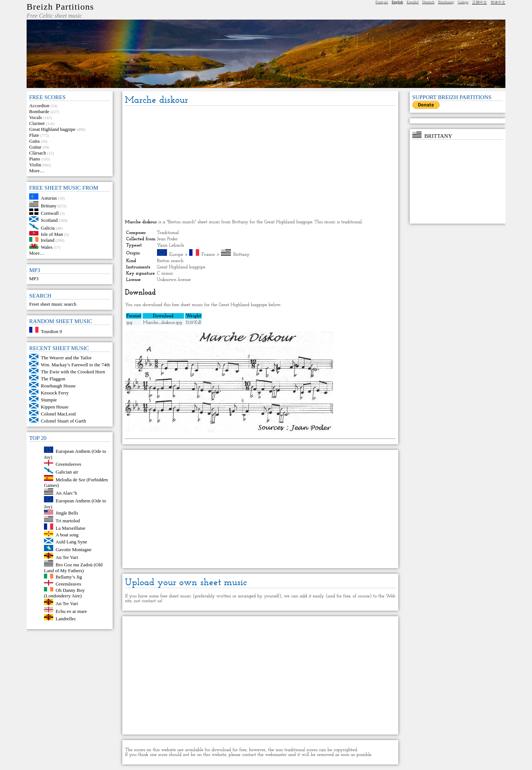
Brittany (49, 205)
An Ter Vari (67, 557)
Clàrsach (37, 153)
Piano (35, 159)
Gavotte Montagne (74, 549)
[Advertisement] (260, 163)
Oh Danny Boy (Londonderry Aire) (64, 593)
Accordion (39, 106)
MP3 (34, 279)
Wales (47, 247)
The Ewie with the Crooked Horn (73, 372)
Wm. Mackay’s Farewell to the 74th (76, 365)
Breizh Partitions (60, 7)
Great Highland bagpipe (52, 129)
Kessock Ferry (55, 393)
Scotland (50, 220)
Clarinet (37, 123)
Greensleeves (69, 464)
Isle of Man (52, 234)
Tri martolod (68, 520)
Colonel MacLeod (58, 414)
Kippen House (55, 407)
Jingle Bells (67, 513)
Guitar (35, 147)
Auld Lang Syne (71, 542)
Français (382, 2)
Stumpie (49, 400)
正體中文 (480, 2)
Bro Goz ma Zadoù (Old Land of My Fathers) (73, 568)
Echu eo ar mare (71, 611)
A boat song (67, 535)
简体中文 (498, 2)
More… (37, 171)
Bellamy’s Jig (69, 577)
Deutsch (428, 2)
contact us (152, 601)
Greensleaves (69, 584)
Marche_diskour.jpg (163, 323)
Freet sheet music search (53, 304)
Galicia (48, 228)
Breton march (170, 261)
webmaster (276, 755)
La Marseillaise (71, 528)
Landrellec (66, 619)
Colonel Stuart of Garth (64, 421)
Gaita (34, 141)
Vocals (35, 117)
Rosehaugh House (58, 386)
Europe (176, 255)
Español (413, 2)
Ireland (48, 240)
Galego (463, 2)
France (208, 255)
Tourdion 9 (52, 331)
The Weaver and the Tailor (66, 358)
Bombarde (39, 111)
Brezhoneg (446, 2)
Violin (35, 165)
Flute (34, 135)
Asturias (49, 198)
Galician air (67, 472)
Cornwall (50, 213)
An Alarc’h (66, 493)
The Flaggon (53, 379)
